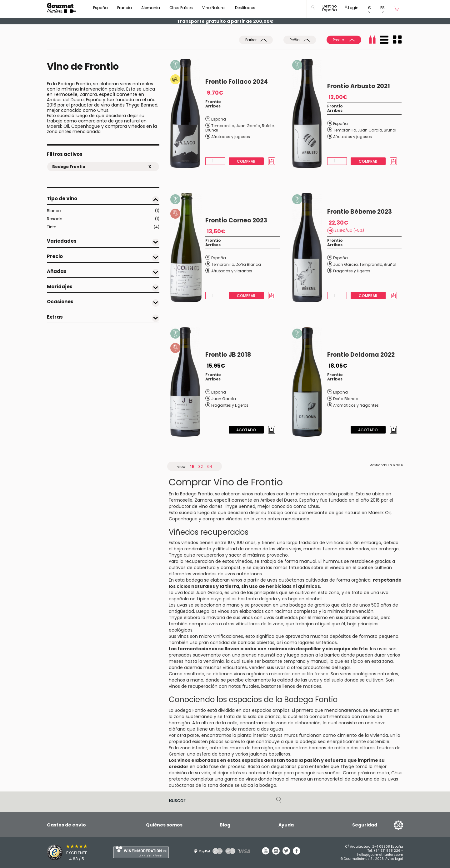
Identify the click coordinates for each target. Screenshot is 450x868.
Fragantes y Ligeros (352, 271)
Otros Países (181, 8)
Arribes (213, 106)
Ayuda (286, 825)
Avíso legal (394, 859)
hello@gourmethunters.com (380, 855)
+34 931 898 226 (387, 851)
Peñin (300, 40)
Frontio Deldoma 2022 (361, 355)
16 (192, 466)
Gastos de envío (66, 825)
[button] (330, 9)
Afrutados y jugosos (231, 137)
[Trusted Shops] (69, 852)
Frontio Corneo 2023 (236, 220)
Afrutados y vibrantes (232, 271)
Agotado (246, 430)
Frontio (213, 102)
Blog (225, 825)
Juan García (248, 126)
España (100, 8)
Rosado (103, 219)
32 (201, 466)
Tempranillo (223, 126)
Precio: (344, 40)
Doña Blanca (248, 264)
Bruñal (212, 130)
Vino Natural (214, 8)
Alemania (151, 8)
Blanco (103, 211)
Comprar (246, 161)
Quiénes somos (164, 825)
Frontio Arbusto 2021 (359, 86)
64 (210, 466)
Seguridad (365, 825)
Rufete (268, 126)
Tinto (103, 227)
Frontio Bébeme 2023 (360, 212)
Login (352, 8)
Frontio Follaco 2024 (237, 82)
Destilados (245, 8)
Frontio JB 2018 (228, 355)
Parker (256, 40)
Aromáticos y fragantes (356, 405)
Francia (125, 8)
